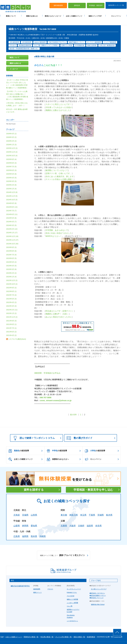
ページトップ (117, 635)
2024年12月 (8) (12, 185)
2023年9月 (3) (11, 240)
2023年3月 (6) (11, 262)
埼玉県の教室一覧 (47, 629)
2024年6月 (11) (12, 207)
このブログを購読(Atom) (17, 331)
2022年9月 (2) (11, 280)
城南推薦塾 (37, 582)
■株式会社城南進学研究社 (20, 578)
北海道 (17, 507)
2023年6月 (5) (11, 251)
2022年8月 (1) (11, 284)
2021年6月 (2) (11, 324)
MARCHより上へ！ (54, 229)
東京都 (64, 507)
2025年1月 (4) (11, 181)
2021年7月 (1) (11, 320)
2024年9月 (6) (11, 196)
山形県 (34, 507)
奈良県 (98, 518)
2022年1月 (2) (11, 306)
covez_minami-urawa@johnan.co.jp (56, 393)
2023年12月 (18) (12, 229)
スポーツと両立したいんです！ (59, 97)
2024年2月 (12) (12, 221)
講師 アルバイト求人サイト (63, 548)
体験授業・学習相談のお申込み (47, 366)
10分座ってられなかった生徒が (59, 100)
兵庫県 (64, 518)
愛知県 (34, 518)
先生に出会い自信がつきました (59, 226)
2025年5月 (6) (11, 166)
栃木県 (109, 507)
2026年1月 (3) (11, 137)
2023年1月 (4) (11, 269)
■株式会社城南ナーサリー (98, 588)
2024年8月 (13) (12, 199)
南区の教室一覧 (79, 629)
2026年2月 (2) (11, 133)
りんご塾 (70, 599)
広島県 (17, 529)
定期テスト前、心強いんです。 (59, 166)
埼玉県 (83, 507)
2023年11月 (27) (12, 232)
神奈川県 (74, 507)
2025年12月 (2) (12, 141)
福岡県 (25, 529)
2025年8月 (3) (11, 155)
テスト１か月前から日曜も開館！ (60, 172)
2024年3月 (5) (11, 218)
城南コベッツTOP (95, 14)
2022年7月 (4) (11, 288)
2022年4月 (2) (11, 295)
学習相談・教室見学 (96, 4)
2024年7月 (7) (11, 203)
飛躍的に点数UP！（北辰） (57, 306)
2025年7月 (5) (11, 159)
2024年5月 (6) (11, 210)
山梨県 (17, 518)
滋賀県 (90, 518)
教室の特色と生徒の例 (45, 49)
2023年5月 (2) (11, 254)
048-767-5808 (45, 390)
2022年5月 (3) (11, 291)
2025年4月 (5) (11, 170)
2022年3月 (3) (11, 299)
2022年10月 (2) (12, 277)
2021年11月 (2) (12, 309)
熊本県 (34, 529)
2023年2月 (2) (11, 265)
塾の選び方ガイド (80, 431)
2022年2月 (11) (12, 302)
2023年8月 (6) (11, 243)
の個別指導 (19, 443)
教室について (11, 14)
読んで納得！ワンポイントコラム (33, 430)
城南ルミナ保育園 (72, 592)
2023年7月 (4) (11, 247)
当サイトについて (49, 638)
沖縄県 (43, 529)
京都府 (81, 518)
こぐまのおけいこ (72, 613)
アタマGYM (70, 588)
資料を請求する (34, 482)
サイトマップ (20, 638)
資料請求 (77, 4)
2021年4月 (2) (11, 328)
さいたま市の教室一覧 (64, 629)
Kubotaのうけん (72, 585)
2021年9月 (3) (11, 313)
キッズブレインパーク (74, 582)
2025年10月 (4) (12, 148)
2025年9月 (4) (11, 152)
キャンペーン (116, 14)
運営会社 (29, 638)
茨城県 (101, 507)
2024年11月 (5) (12, 188)
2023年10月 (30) (12, 236)
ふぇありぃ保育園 (72, 595)
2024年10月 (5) (12, 192)
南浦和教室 (91, 629)
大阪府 (73, 518)
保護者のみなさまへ (58, 452)
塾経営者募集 (37, 638)
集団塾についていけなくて (57, 163)
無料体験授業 (58, 4)
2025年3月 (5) (11, 174)
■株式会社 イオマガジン (97, 586)
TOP (2, 629)
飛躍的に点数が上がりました (58, 103)
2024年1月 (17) (12, 225)
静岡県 (25, 518)
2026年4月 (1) (11, 126)
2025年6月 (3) (11, 163)
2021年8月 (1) (11, 317)
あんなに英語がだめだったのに (59, 309)
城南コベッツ (37, 585)
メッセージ (14, 61)
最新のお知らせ (32, 14)
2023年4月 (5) (11, 258)
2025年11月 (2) (12, 144)
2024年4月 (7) (11, 214)
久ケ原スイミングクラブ (99, 582)
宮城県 (25, 507)
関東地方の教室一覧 (31, 629)
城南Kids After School (98, 597)
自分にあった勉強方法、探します (60, 169)
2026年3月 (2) (11, 130)
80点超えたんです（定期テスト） (60, 303)
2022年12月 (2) (12, 273)
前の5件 (73, 407)
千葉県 (92, 507)
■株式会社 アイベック (97, 590)
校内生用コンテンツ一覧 (116, 3)
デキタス (50, 582)
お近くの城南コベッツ (74, 14)
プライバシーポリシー (7, 638)
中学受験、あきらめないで (57, 223)
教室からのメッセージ (53, 14)
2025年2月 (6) (11, 177)
